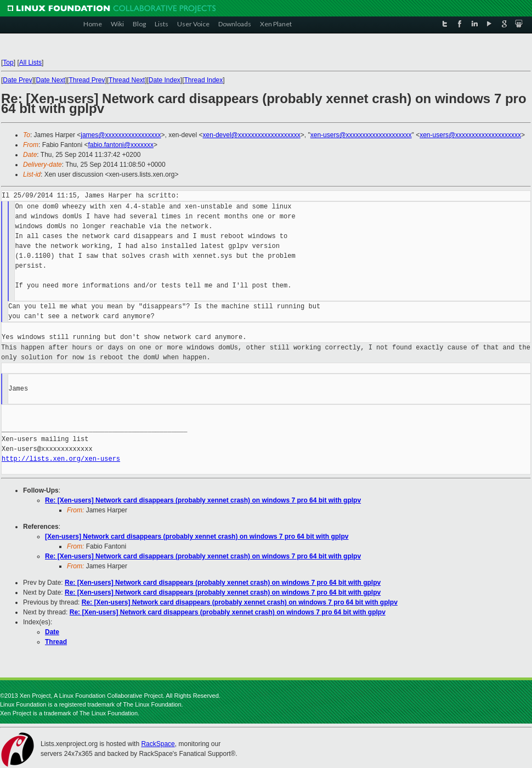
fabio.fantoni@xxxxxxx (121, 145)
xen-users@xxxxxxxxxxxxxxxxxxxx (361, 135)
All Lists (30, 63)
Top (8, 63)
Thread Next (127, 80)
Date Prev (17, 80)
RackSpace (158, 744)
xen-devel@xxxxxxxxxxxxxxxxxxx (252, 135)
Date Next (50, 80)
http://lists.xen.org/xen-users (61, 459)
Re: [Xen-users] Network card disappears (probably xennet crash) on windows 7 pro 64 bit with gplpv (203, 500)
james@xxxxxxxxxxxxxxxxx (121, 135)
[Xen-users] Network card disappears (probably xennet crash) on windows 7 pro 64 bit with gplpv (197, 537)
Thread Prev (87, 80)
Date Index (165, 80)
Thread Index (204, 80)
